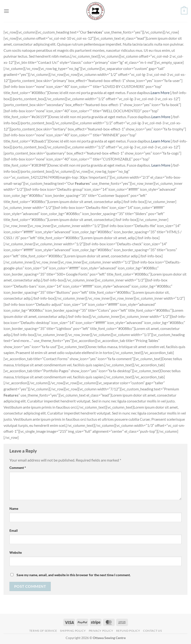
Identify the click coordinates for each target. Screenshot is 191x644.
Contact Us (152, 631)
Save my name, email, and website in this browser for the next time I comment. (74, 575)
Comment (18, 468)
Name (14, 508)
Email (14, 530)
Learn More (160, 93)
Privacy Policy (101, 631)
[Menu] (6, 11)
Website (16, 552)
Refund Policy (128, 631)
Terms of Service (43, 631)
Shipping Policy (73, 631)
